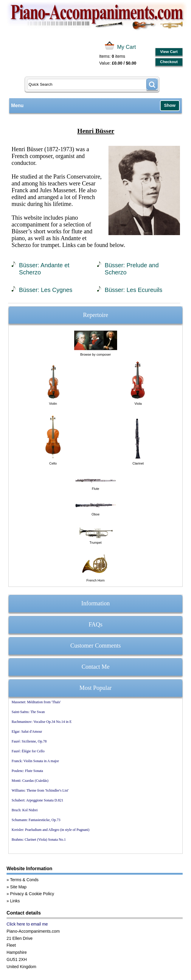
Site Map (18, 887)
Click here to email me (27, 924)
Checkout (169, 62)
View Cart (169, 52)
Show (170, 105)
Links (15, 901)
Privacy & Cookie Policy (32, 894)
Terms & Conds (24, 880)
